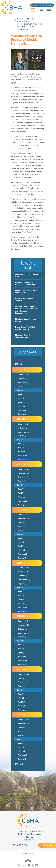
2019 (21, 669)
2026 (19, 364)
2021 (21, 563)
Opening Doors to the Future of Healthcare (27, 292)
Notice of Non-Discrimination (30, 834)
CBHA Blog (31, 19)
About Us (20, 19)
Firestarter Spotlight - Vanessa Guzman (24, 336)
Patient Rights (30, 840)
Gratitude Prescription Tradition (24, 300)
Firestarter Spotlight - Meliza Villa (27, 275)
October (22, 379)
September (23, 383)
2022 (21, 510)
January (22, 414)
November (23, 473)
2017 (19, 764)
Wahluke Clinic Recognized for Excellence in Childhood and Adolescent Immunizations (26, 310)
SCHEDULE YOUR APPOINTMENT (42, 5)
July (25, 21)
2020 (19, 21)
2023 (21, 464)
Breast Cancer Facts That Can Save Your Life (25, 328)
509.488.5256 (47, 10)
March (22, 406)
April (21, 402)
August (22, 386)
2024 (21, 419)
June (21, 394)
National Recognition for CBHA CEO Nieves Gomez (26, 283)
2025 (21, 370)
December (23, 375)
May (21, 398)
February (23, 410)
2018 (21, 715)
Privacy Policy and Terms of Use (30, 831)
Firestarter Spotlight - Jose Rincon (26, 320)
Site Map (30, 837)
